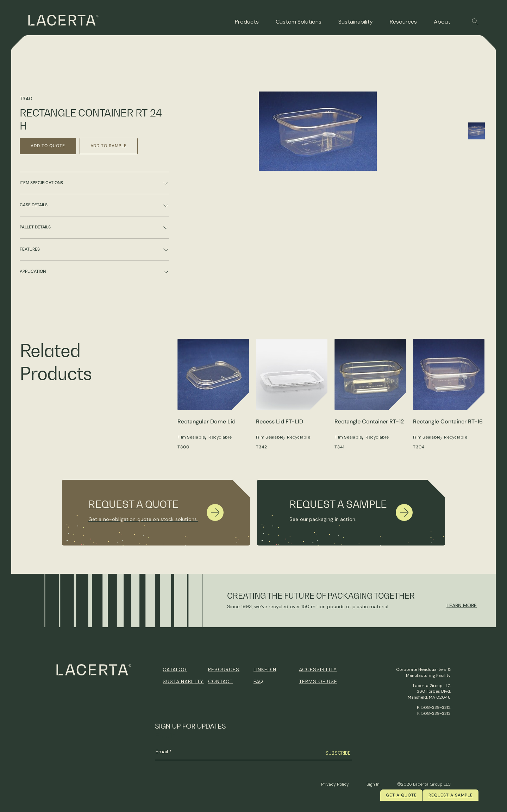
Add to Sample (109, 146)
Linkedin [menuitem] (265, 669)
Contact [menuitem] (220, 681)
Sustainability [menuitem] (183, 681)
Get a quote (401, 795)
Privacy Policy (335, 784)
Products (247, 22)
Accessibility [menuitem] (318, 669)
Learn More (462, 605)
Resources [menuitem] (224, 669)
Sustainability (356, 22)
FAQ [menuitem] (258, 681)
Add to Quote (48, 146)
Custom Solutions (299, 22)
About (442, 22)
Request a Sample (451, 795)
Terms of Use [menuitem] (318, 681)
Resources (403, 22)
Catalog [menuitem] (175, 669)
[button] (475, 22)
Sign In (373, 784)
